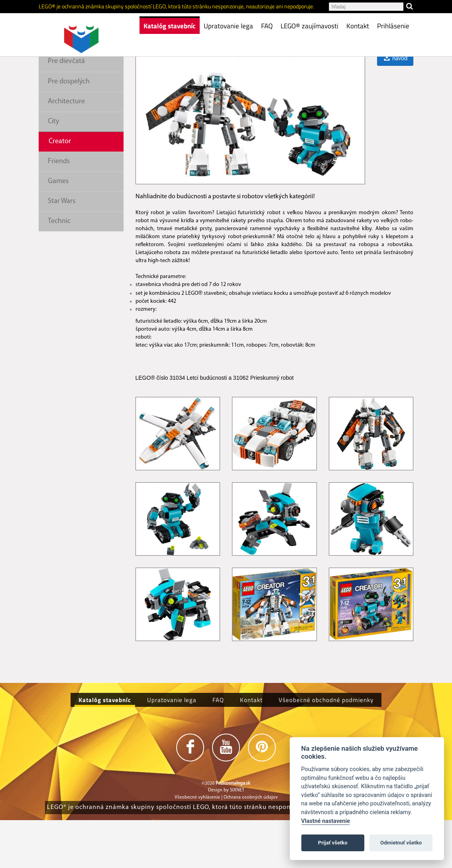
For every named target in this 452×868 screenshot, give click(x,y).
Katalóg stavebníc (170, 26)
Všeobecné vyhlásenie (197, 845)
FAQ (267, 26)
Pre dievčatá (66, 109)
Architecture (66, 149)
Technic (59, 269)
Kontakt (358, 26)
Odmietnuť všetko (401, 843)
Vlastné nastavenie (326, 821)
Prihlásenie (393, 26)
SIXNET (237, 838)
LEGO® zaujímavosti (310, 26)
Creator (60, 189)
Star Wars (62, 249)
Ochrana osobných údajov (251, 845)
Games (58, 229)
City (53, 169)
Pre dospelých (69, 129)
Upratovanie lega (228, 26)
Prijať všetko (333, 843)
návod (395, 107)
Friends (59, 209)
